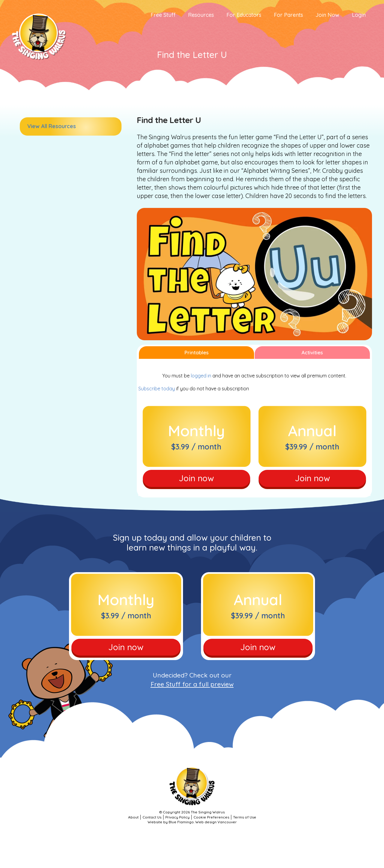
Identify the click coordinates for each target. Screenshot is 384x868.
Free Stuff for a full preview (192, 684)
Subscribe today (157, 389)
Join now (196, 478)
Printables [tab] (196, 352)
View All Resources (52, 126)
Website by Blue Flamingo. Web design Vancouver (192, 822)
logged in (201, 376)
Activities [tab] (312, 352)
